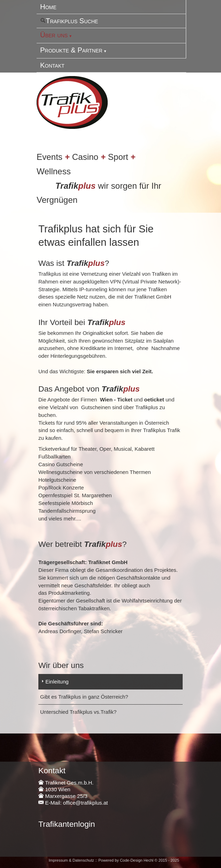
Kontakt (52, 65)
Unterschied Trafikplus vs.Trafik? (78, 712)
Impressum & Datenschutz (71, 860)
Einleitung (57, 682)
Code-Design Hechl (137, 860)
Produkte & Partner (71, 50)
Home (48, 7)
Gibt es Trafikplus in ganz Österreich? (84, 697)
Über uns (54, 35)
